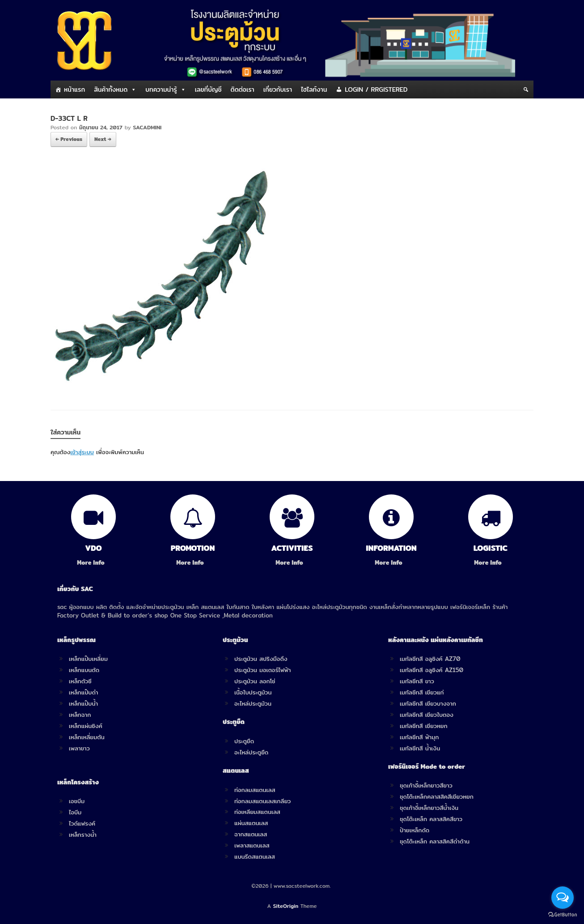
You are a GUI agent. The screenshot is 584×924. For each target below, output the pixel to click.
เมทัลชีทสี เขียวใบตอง (427, 715)
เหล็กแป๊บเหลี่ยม (88, 659)
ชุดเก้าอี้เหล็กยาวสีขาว (426, 785)
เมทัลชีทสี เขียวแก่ (422, 692)
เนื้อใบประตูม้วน (253, 692)
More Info (93, 563)
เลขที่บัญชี (208, 89)
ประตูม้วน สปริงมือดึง (261, 659)
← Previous (69, 139)
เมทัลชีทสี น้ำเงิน (420, 748)
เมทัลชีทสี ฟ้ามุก (419, 737)
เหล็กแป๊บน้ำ (83, 703)
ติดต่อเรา (243, 89)
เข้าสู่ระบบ (82, 452)
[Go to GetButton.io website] (563, 915)
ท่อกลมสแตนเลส (255, 790)
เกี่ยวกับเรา (278, 89)
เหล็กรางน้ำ (83, 835)
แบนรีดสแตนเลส (255, 856)
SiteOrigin (286, 906)
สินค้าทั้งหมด (111, 89)
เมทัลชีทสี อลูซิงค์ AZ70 (430, 659)
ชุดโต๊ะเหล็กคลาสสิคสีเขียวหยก (437, 796)
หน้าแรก (74, 89)
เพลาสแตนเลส (252, 845)
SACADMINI (147, 127)
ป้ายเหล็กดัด (415, 830)
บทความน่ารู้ (161, 89)
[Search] (526, 89)
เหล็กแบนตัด (84, 670)
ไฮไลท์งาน (314, 89)
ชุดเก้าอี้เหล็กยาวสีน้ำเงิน (429, 808)
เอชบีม (77, 801)
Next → (103, 139)
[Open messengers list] (563, 898)
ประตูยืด (244, 741)
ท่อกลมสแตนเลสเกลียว (262, 801)
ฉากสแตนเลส (251, 834)
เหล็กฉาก (80, 715)
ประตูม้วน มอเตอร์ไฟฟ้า (262, 670)
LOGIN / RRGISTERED (376, 89)
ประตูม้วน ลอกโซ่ (255, 681)
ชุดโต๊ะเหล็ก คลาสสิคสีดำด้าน (435, 841)
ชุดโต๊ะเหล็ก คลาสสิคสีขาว (431, 819)
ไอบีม (75, 812)
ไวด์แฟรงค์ (82, 823)
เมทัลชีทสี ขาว (417, 681)
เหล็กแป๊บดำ (84, 692)
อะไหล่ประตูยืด (251, 752)
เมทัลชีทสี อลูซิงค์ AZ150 (432, 670)
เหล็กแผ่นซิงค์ (86, 726)
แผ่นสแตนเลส (251, 823)
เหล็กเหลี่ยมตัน (87, 737)
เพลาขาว (79, 748)
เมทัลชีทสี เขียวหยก (424, 726)
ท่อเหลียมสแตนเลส (257, 812)
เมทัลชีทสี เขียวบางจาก (428, 703)
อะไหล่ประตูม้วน (253, 703)
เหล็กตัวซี (80, 681)
